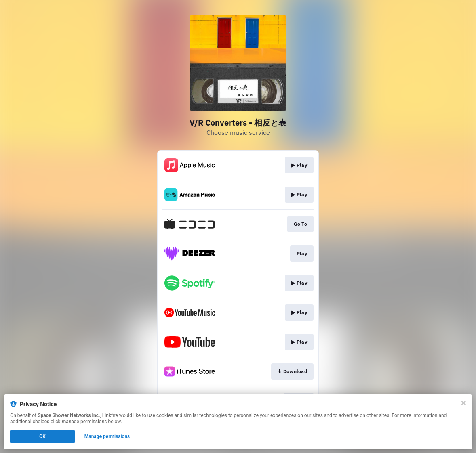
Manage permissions (107, 436)
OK (42, 436)
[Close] (463, 403)
